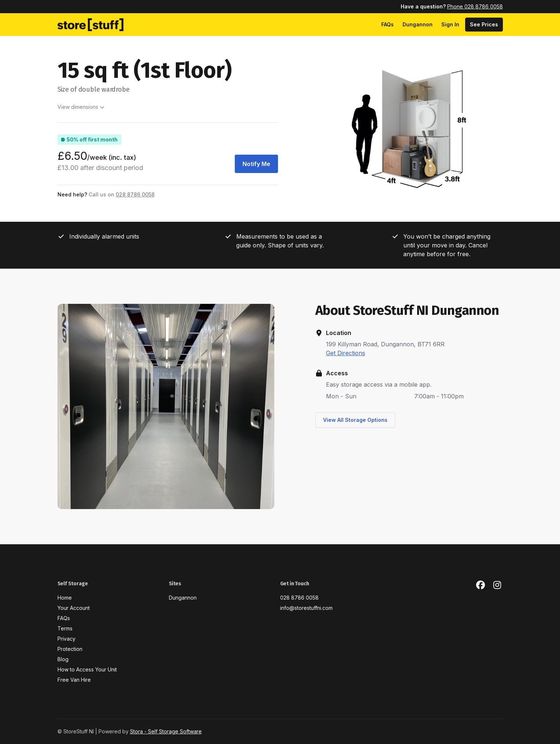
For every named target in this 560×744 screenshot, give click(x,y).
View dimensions (81, 107)
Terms (65, 628)
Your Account (74, 608)
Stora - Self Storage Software (166, 731)
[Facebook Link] (481, 585)
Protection (70, 649)
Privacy (66, 639)
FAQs (387, 24)
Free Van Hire (74, 680)
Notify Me (256, 164)
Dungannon (418, 24)
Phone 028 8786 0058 (475, 6)
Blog (63, 659)
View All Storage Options (355, 420)
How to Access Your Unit (87, 669)
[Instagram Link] (497, 585)
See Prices (484, 24)
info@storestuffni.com (306, 608)
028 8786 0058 (299, 598)
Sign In (450, 24)
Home (65, 598)
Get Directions (346, 353)
